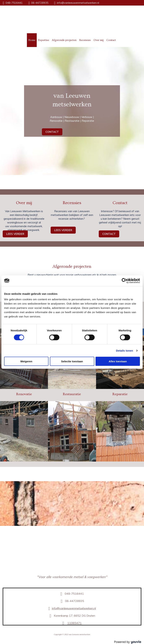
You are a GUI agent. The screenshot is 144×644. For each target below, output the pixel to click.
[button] (52, 132)
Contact (111, 40)
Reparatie (120, 394)
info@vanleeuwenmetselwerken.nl (78, 3)
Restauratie (72, 394)
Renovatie (24, 394)
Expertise (44, 40)
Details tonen (124, 350)
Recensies (85, 40)
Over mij (99, 40)
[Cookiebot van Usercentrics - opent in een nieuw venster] (124, 281)
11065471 (74, 623)
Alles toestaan (118, 361)
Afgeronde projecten (64, 40)
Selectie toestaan (72, 361)
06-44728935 (40, 3)
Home (32, 40)
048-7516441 (14, 3)
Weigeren (26, 361)
